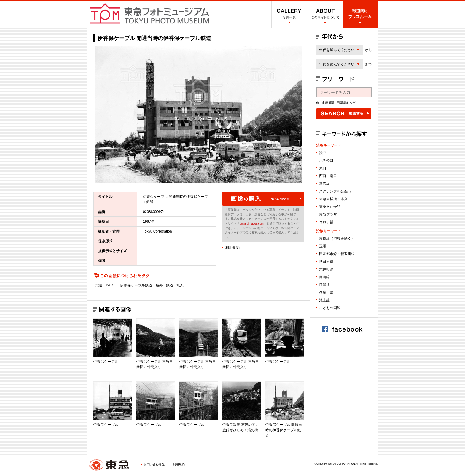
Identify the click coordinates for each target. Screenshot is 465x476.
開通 (98, 285)
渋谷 (323, 153)
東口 (323, 168)
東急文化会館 (330, 207)
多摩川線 (326, 292)
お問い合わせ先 (154, 464)
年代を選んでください (337, 50)
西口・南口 (328, 176)
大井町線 (326, 269)
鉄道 (170, 285)
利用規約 (232, 248)
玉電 (323, 246)
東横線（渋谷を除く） (337, 238)
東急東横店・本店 (333, 199)
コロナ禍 (326, 222)
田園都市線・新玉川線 (337, 254)
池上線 (324, 300)
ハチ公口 (326, 160)
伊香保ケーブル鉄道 (136, 285)
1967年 (111, 285)
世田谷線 (326, 262)
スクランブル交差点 (335, 191)
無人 (180, 285)
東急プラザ (328, 214)
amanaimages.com (252, 223)
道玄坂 (324, 184)
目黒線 (324, 285)
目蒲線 (324, 277)
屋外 (159, 285)
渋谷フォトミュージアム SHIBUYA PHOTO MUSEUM (150, 13)
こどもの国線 (330, 308)
